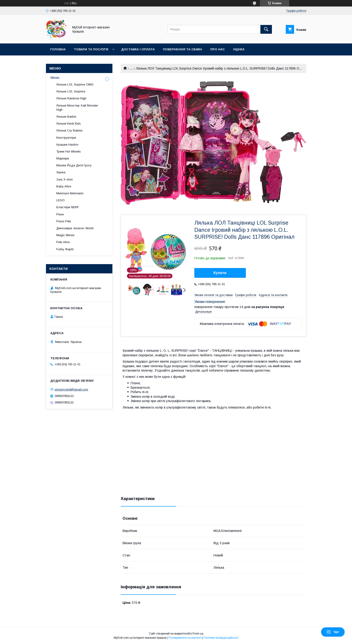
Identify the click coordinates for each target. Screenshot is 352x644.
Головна (58, 49)
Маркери (63, 158)
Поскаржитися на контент (185, 638)
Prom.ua (198, 634)
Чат (333, 632)
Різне (60, 214)
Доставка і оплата (138, 49)
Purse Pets (64, 221)
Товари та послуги (91, 49)
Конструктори (66, 138)
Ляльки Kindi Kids (69, 124)
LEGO (60, 200)
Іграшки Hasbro (67, 145)
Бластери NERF (68, 207)
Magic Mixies (65, 235)
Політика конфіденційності (221, 638)
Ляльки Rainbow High (71, 98)
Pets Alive (63, 242)
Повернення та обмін (182, 49)
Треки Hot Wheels (69, 151)
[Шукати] (266, 29)
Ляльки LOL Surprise (71, 91)
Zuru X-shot (64, 179)
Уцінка (239, 49)
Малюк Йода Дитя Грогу (74, 165)
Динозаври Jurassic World (75, 228)
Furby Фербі (65, 249)
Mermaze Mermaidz (70, 193)
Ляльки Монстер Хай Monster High (77, 108)
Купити (220, 273)
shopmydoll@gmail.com (71, 389)
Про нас (218, 49)
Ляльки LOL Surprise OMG (75, 84)
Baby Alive (64, 186)
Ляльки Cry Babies (69, 130)
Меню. (55, 78)
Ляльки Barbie (66, 117)
